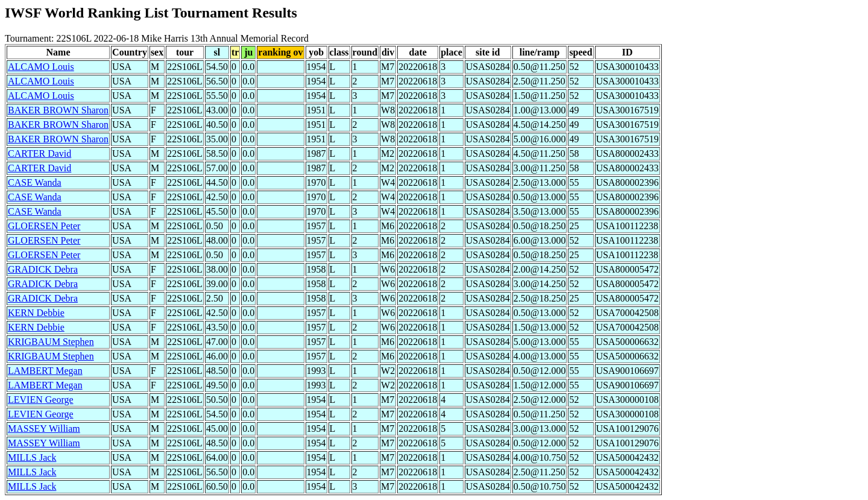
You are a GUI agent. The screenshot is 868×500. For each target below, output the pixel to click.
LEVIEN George (41, 400)
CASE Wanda (35, 182)
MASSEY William (44, 429)
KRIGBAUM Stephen (51, 342)
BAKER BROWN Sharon (58, 110)
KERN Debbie (36, 313)
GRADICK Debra (43, 269)
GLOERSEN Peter (44, 226)
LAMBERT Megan (45, 371)
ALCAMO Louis (41, 67)
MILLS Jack (32, 457)
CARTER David (39, 153)
